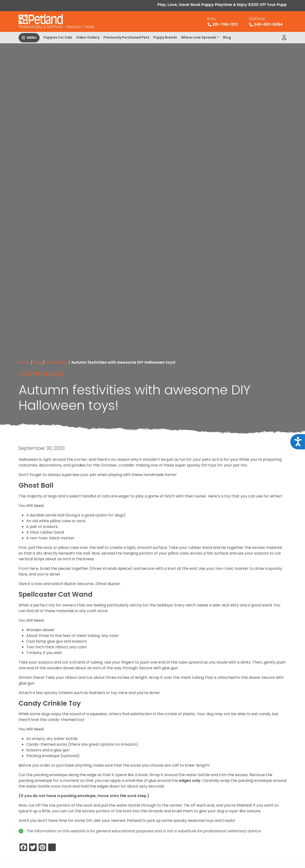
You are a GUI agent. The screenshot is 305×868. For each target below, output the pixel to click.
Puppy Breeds (165, 37)
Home (24, 362)
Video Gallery (88, 37)
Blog (227, 37)
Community (56, 362)
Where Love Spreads (199, 37)
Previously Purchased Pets (126, 37)
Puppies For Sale (58, 37)
